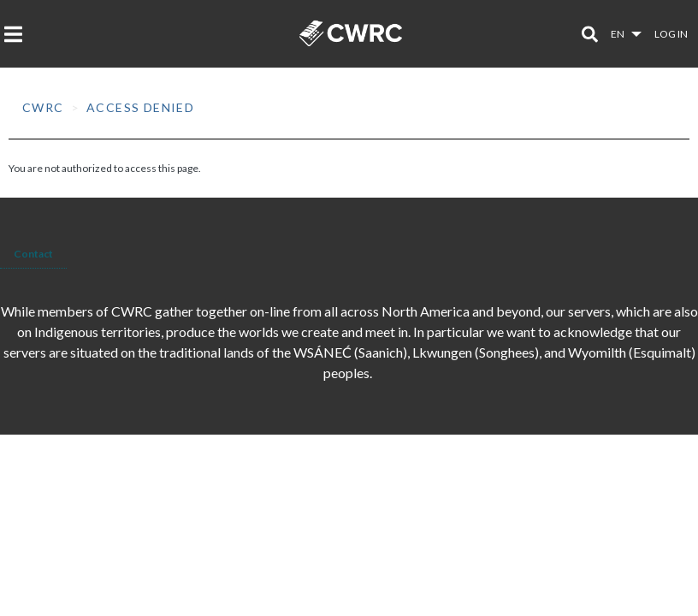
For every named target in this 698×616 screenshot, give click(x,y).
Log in (671, 34)
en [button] (618, 34)
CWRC (43, 107)
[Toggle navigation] (18, 34)
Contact (33, 254)
